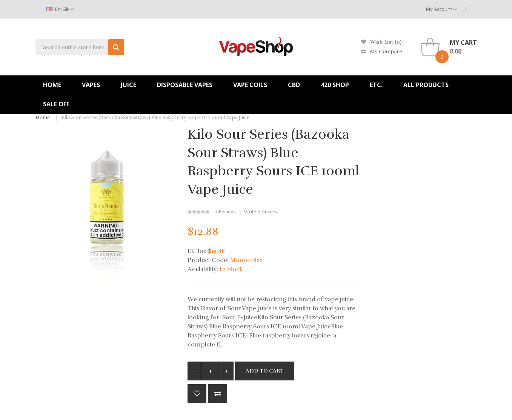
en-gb (60, 9)
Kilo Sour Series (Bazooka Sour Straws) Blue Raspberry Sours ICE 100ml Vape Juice (155, 118)
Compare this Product (218, 394)
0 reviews (225, 212)
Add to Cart (265, 371)
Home (43, 118)
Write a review (261, 212)
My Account (441, 9)
